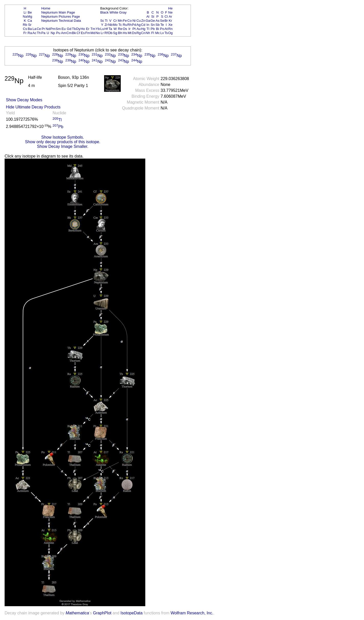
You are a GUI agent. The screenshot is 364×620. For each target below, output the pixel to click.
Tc (120, 25)
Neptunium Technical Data (61, 21)
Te (162, 25)
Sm (58, 29)
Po (162, 29)
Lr (102, 33)
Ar (170, 16)
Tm (93, 29)
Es (83, 33)
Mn (120, 21)
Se (162, 21)
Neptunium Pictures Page (60, 16)
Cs (25, 29)
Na (25, 16)
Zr (106, 25)
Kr (170, 21)
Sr (30, 25)
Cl (166, 16)
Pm (53, 29)
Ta (110, 29)
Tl (148, 29)
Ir (129, 29)
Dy (78, 29)
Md (93, 33)
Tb (74, 29)
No (98, 33)
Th (39, 33)
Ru (125, 25)
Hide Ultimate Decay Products (33, 107)
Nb (110, 25)
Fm (88, 33)
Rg (139, 33)
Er (88, 29)
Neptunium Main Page (58, 12)
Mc (158, 33)
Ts (166, 33)
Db (110, 33)
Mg (30, 16)
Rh (130, 25)
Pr (43, 29)
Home (46, 8)
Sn (153, 25)
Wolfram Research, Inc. (192, 613)
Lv (162, 33)
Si (153, 16)
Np (53, 33)
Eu (63, 29)
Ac (35, 33)
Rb (25, 25)
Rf (106, 33)
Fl (153, 33)
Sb (158, 25)
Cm (69, 33)
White (114, 12)
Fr (25, 33)
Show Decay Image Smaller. (63, 146)
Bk (74, 33)
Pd (134, 25)
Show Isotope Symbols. (63, 137)
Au (138, 29)
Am (64, 33)
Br (166, 21)
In (148, 25)
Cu (139, 21)
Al (148, 16)
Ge (153, 21)
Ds (134, 33)
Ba (30, 29)
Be (30, 12)
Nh (148, 33)
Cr (115, 21)
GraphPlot (102, 613)
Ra (30, 33)
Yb (98, 29)
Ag (138, 25)
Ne (170, 12)
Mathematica (77, 613)
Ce (39, 29)
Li (25, 12)
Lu (102, 29)
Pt (134, 29)
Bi (158, 29)
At (166, 29)
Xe (170, 25)
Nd (48, 29)
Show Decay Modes (24, 100)
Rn (170, 29)
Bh (120, 33)
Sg (115, 33)
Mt (130, 33)
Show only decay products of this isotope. (63, 142)
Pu (58, 33)
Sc (102, 21)
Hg (143, 29)
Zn (143, 21)
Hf (106, 29)
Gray (123, 12)
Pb (153, 29)
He (170, 8)
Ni (134, 21)
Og (170, 33)
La (34, 29)
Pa (43, 33)
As (158, 21)
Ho (83, 29)
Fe (125, 21)
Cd (143, 25)
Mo (115, 25)
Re (120, 29)
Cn (143, 33)
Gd (69, 29)
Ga (148, 21)
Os (125, 29)
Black (104, 12)
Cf (78, 33)
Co (130, 21)
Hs (125, 33)
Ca (30, 21)
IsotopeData (131, 613)
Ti (106, 21)
